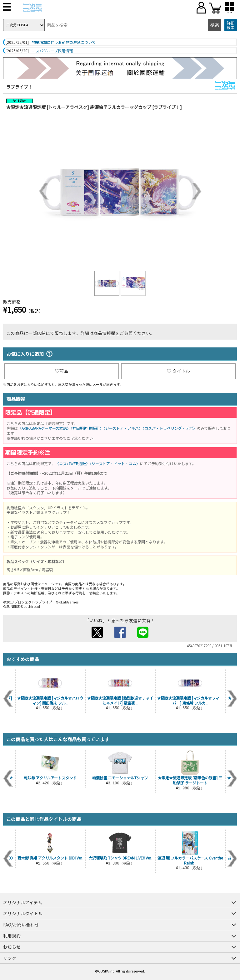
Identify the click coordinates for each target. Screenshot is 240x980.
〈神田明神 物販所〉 (87, 428)
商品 (62, 371)
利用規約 (12, 936)
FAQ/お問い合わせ (21, 925)
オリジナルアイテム (23, 902)
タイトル (178, 371)
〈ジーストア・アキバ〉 (123, 428)
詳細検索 (231, 25)
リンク (10, 958)
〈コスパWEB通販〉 (72, 463)
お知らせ (12, 947)
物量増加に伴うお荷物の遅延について (64, 42)
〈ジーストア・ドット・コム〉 (115, 463)
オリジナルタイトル (23, 913)
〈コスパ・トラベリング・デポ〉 (170, 428)
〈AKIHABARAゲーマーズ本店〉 (44, 428)
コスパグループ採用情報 (52, 51)
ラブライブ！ (19, 87)
